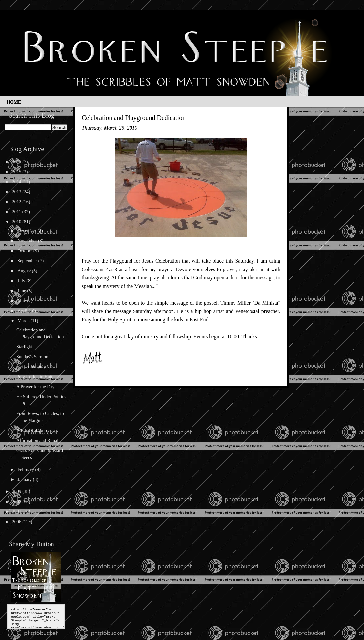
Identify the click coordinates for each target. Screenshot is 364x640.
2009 (17, 492)
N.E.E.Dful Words (33, 431)
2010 (17, 222)
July (22, 281)
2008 (17, 502)
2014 (17, 182)
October (25, 251)
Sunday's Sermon (32, 357)
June (22, 291)
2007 (17, 512)
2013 (17, 192)
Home (14, 102)
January (25, 480)
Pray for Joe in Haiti (35, 377)
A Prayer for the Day (36, 387)
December (27, 231)
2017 (17, 162)
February (26, 470)
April (23, 311)
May (22, 301)
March (24, 321)
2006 (17, 522)
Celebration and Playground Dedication (134, 118)
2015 (17, 172)
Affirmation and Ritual (37, 440)
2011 (17, 212)
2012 (17, 202)
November (28, 241)
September (28, 261)
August (25, 271)
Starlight (24, 347)
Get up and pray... (33, 367)
